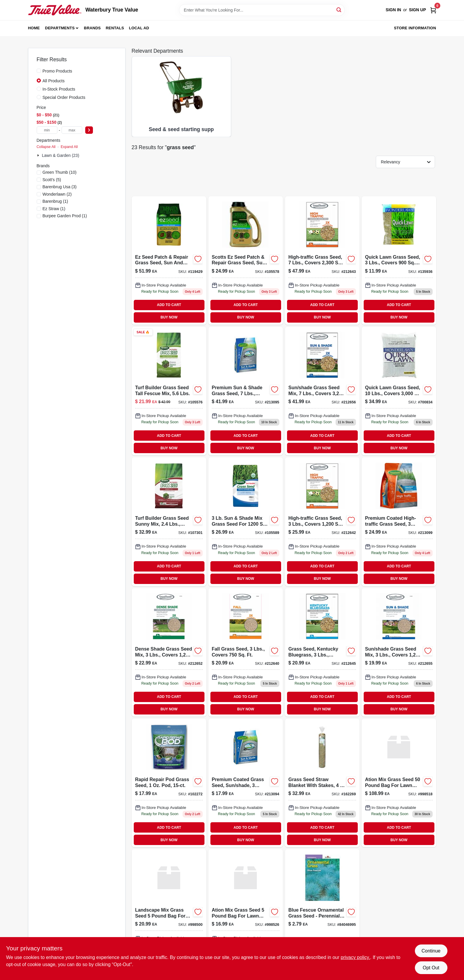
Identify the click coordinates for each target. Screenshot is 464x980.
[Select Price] (89, 130)
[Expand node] (39, 155)
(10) (60, 172)
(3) (60, 187)
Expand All (69, 147)
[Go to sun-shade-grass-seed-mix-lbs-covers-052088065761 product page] (322, 391)
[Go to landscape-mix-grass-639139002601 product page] (169, 913)
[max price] (72, 130)
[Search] (339, 10)
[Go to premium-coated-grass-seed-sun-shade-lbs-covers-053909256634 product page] (246, 783)
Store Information (415, 28)
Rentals (115, 28)
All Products (54, 81)
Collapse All (46, 147)
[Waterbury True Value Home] (55, 10)
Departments (60, 28)
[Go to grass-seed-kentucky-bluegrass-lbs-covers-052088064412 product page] (322, 652)
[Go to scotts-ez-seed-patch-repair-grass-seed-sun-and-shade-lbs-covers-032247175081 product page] (246, 260)
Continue (431, 951)
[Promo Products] (39, 71)
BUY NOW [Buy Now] (169, 317)
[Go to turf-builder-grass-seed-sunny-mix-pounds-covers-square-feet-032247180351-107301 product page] (169, 522)
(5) (52, 180)
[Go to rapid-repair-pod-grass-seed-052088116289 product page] (169, 783)
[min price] (47, 130)
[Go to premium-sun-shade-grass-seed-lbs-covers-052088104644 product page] (246, 391)
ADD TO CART (169, 305)
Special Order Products (64, 97)
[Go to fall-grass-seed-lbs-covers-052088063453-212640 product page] (246, 652)
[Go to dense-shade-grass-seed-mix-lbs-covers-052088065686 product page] (169, 652)
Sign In (393, 10)
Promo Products (57, 71)
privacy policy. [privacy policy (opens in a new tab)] (355, 957)
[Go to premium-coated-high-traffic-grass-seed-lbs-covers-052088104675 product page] (399, 522)
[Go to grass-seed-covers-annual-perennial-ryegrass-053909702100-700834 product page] (399, 391)
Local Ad (139, 28)
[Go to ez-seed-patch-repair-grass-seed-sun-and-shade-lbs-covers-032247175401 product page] (169, 260)
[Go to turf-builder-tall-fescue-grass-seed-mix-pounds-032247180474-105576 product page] (169, 391)
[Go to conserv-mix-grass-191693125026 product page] (399, 783)
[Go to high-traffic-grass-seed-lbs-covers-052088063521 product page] (322, 260)
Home (34, 28)
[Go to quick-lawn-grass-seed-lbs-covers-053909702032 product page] (399, 260)
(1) (55, 201)
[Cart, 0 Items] (433, 10)
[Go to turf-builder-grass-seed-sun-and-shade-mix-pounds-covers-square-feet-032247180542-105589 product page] (246, 522)
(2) (57, 194)
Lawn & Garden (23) (61, 155)
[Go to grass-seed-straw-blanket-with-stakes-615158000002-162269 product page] (322, 783)
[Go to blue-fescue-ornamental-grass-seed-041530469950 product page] (322, 913)
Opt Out (431, 968)
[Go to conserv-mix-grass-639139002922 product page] (246, 913)
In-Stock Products (59, 89)
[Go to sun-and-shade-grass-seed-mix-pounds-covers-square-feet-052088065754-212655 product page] (399, 652)
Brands (92, 28)
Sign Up (418, 10)
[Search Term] (262, 10)
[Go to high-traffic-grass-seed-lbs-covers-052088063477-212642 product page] (322, 522)
